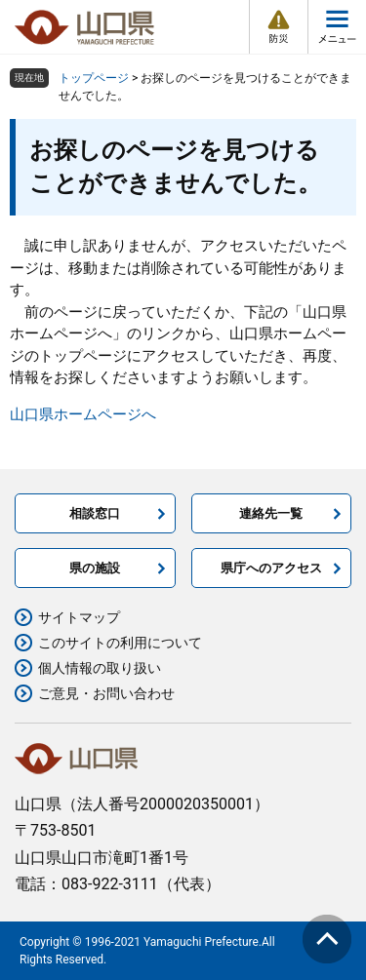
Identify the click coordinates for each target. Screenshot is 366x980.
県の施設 (95, 568)
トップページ (94, 78)
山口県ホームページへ (83, 414)
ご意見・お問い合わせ (106, 693)
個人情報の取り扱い (100, 668)
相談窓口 (95, 513)
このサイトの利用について (120, 643)
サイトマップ (79, 617)
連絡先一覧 (271, 513)
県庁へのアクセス (271, 568)
